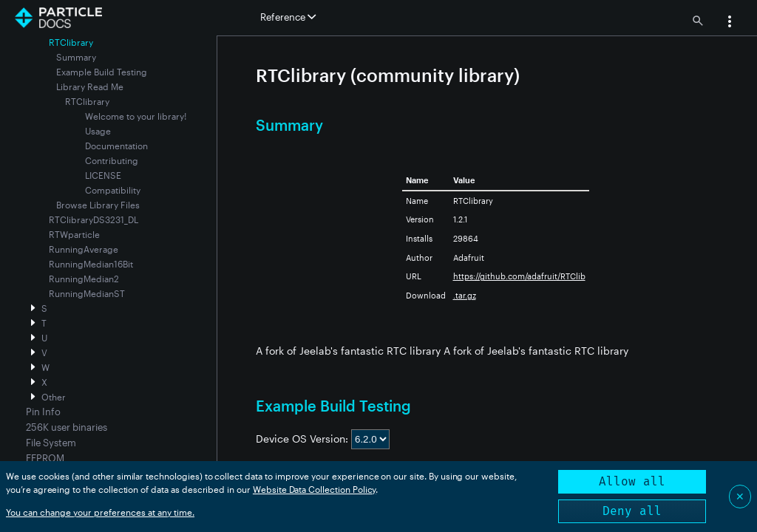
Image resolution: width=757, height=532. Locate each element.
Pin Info (43, 412)
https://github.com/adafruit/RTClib (519, 276)
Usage (98, 131)
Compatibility (113, 190)
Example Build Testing (102, 72)
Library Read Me (90, 86)
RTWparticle (74, 234)
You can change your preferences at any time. (100, 512)
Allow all (632, 481)
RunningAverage (84, 249)
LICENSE (103, 175)
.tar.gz (465, 295)
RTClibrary (87, 101)
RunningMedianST (87, 293)
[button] (730, 23)
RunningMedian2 (84, 279)
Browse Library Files (98, 205)
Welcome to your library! (136, 116)
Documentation (116, 146)
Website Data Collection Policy (315, 489)
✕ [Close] (740, 496)
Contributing (112, 160)
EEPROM (45, 458)
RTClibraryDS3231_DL (94, 219)
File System (51, 443)
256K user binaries (67, 427)
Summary (76, 57)
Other (54, 397)
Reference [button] (288, 17)
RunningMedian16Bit (91, 264)
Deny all (632, 511)
